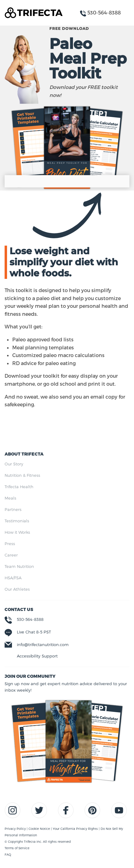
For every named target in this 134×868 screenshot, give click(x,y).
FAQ (8, 854)
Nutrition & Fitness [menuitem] (22, 475)
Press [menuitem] (10, 544)
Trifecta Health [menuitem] (19, 487)
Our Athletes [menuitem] (17, 589)
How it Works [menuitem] (17, 532)
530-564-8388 (30, 619)
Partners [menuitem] (13, 509)
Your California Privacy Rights (76, 829)
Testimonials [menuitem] (17, 521)
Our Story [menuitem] (14, 464)
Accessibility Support (37, 656)
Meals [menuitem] (10, 498)
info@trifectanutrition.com (43, 645)
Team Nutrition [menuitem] (19, 566)
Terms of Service (17, 848)
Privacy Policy (16, 829)
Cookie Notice (40, 829)
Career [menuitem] (11, 555)
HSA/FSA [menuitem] (13, 578)
